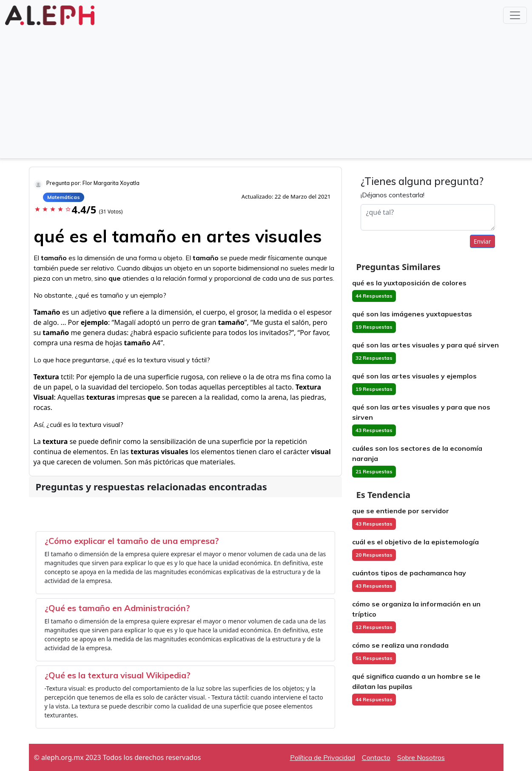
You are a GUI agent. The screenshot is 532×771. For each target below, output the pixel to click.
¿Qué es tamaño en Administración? (117, 608)
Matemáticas (64, 197)
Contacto (376, 757)
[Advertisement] (266, 91)
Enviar (482, 241)
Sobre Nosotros (421, 757)
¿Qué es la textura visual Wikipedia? (118, 675)
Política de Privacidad (323, 757)
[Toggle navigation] (515, 15)
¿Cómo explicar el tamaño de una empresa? (132, 541)
